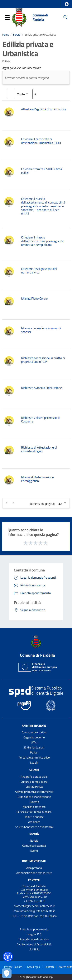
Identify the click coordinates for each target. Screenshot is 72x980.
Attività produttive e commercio (34, 792)
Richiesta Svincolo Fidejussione (41, 388)
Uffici (34, 742)
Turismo (34, 802)
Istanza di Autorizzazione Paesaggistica (37, 479)
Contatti (34, 880)
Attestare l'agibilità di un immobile (44, 109)
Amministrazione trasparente (34, 873)
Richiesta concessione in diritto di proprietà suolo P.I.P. (43, 360)
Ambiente (34, 822)
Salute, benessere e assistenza (34, 827)
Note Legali (34, 967)
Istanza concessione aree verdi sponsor (41, 330)
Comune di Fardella (40, 17)
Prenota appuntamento (34, 929)
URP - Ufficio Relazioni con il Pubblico (34, 916)
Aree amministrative (34, 732)
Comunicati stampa (34, 846)
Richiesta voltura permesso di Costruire (40, 419)
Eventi (34, 851)
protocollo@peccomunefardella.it (34, 906)
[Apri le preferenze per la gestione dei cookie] (7, 973)
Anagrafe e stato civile (34, 777)
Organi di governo (34, 737)
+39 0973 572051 (34, 901)
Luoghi (34, 762)
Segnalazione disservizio (34, 939)
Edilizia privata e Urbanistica (40, 34)
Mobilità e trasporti (34, 807)
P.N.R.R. (34, 949)
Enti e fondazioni (34, 747)
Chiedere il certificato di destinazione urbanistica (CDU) (41, 141)
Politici (34, 752)
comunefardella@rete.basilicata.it (34, 911)
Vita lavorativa (34, 787)
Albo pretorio (34, 868)
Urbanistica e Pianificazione (34, 797)
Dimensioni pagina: (42, 504)
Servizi (17, 34)
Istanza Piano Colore (34, 298)
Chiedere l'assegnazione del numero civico (39, 270)
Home (6, 34)
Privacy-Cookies (13, 967)
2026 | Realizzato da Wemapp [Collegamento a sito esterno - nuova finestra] (36, 977)
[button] (67, 4)
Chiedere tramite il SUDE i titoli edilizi (42, 171)
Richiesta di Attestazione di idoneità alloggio (39, 449)
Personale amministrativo (34, 757)
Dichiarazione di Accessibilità (34, 944)
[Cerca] (65, 17)
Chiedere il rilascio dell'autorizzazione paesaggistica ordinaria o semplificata (42, 241)
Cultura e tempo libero (34, 782)
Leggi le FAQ (34, 934)
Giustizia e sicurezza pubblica (34, 812)
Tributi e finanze (34, 817)
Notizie (34, 841)
